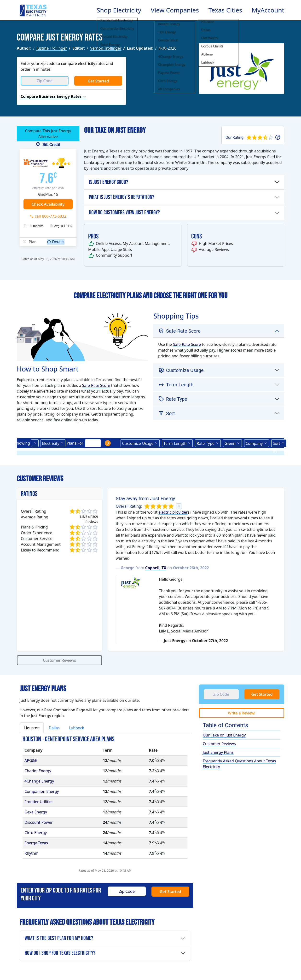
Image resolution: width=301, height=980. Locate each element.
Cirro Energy (36, 833)
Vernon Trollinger (106, 48)
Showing (22, 443)
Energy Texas (36, 843)
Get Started (98, 81)
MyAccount (268, 10)
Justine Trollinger (52, 48)
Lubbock (76, 728)
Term (175, 443)
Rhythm (32, 853)
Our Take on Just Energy (224, 735)
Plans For (75, 443)
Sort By (276, 444)
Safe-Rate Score (96, 385)
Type (205, 443)
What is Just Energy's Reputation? (122, 197)
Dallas (54, 728)
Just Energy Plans (218, 752)
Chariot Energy (38, 771)
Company (254, 443)
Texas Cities (225, 10)
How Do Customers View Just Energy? (124, 212)
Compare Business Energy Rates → (53, 96)
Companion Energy (42, 791)
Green (230, 443)
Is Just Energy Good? (109, 182)
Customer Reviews (59, 660)
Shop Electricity (119, 10)
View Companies (175, 10)
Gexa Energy (36, 812)
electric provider (173, 512)
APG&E (31, 760)
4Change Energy (39, 781)
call (51, 216)
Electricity (51, 443)
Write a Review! (242, 713)
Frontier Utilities (39, 802)
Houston (32, 728)
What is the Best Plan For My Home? (59, 938)
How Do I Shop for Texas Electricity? (60, 953)
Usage (138, 443)
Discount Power (39, 822)
